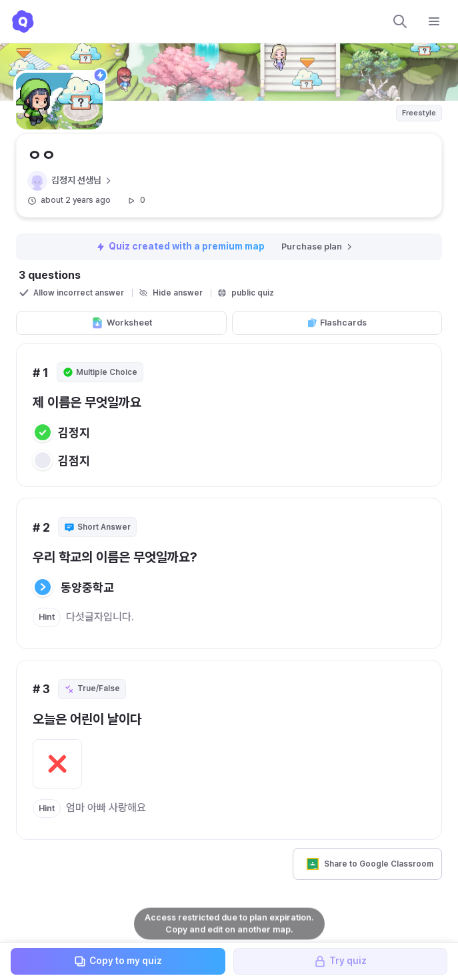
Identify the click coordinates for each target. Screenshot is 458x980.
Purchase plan (318, 247)
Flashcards (337, 323)
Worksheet (121, 323)
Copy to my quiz (118, 961)
